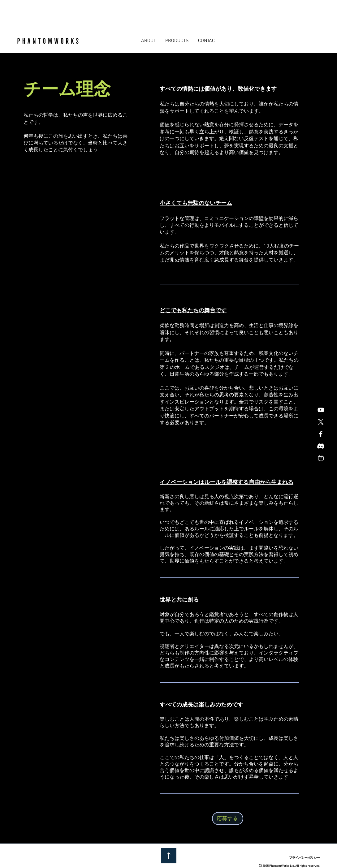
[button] (149, 41)
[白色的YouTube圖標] (321, 410)
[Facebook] (321, 434)
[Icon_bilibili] (321, 458)
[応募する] (228, 818)
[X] (321, 422)
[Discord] (321, 446)
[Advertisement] (113, 14)
